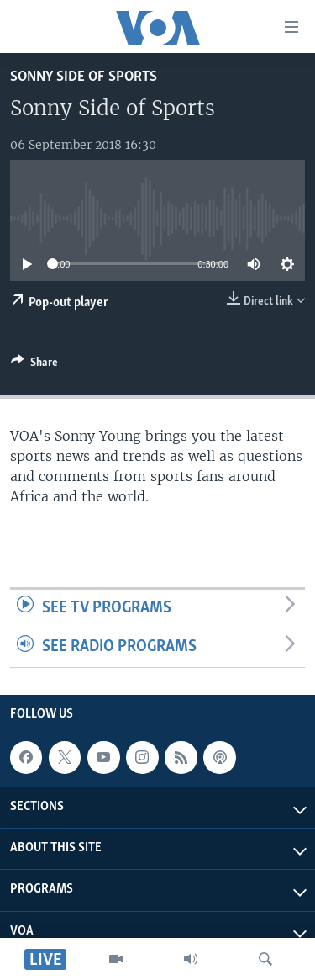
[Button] (34, 365)
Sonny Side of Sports (84, 77)
